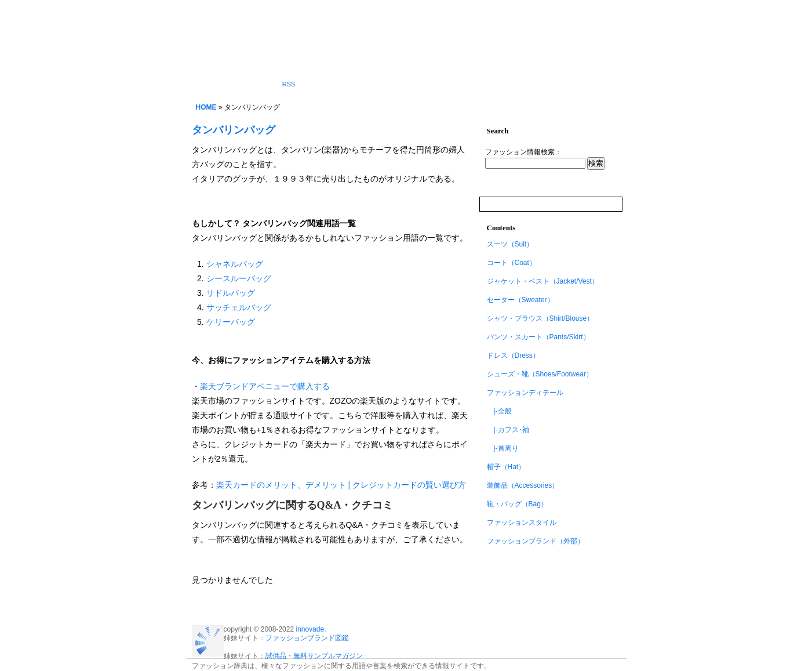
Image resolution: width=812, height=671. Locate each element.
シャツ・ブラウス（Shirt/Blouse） (540, 318)
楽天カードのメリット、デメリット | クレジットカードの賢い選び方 (341, 485)
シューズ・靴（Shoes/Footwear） (540, 374)
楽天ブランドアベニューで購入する (265, 386)
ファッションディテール (525, 393)
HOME (206, 107)
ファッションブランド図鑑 (307, 638)
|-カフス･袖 (508, 430)
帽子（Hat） (506, 467)
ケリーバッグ (231, 322)
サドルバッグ (231, 293)
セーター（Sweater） (520, 300)
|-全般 (499, 411)
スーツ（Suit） (510, 244)
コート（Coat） (511, 263)
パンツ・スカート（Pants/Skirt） (538, 337)
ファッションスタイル (522, 523)
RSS (289, 84)
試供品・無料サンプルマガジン (314, 656)
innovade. (311, 629)
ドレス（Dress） (513, 356)
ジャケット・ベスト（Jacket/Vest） (543, 281)
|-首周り (503, 448)
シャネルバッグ (235, 264)
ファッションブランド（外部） (536, 541)
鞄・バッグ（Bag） (517, 504)
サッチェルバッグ (239, 307)
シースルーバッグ (239, 278)
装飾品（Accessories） (523, 485)
